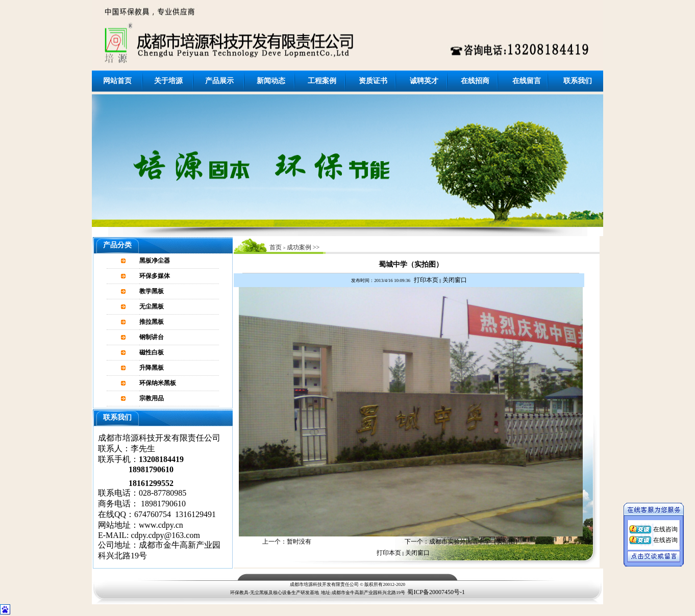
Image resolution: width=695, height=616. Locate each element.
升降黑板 (152, 368)
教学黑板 (152, 291)
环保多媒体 (155, 276)
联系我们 (578, 81)
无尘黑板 (152, 306)
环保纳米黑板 (158, 383)
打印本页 (426, 280)
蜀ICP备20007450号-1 (436, 592)
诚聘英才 (424, 81)
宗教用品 (152, 398)
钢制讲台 (152, 337)
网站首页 (117, 81)
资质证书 (373, 81)
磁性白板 (152, 352)
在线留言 (527, 81)
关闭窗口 (455, 280)
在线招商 (475, 81)
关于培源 (168, 81)
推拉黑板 (152, 322)
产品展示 (219, 81)
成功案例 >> (303, 247)
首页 (276, 247)
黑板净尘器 (155, 261)
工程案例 (322, 81)
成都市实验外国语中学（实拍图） (475, 542)
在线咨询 (665, 527)
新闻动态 (271, 81)
